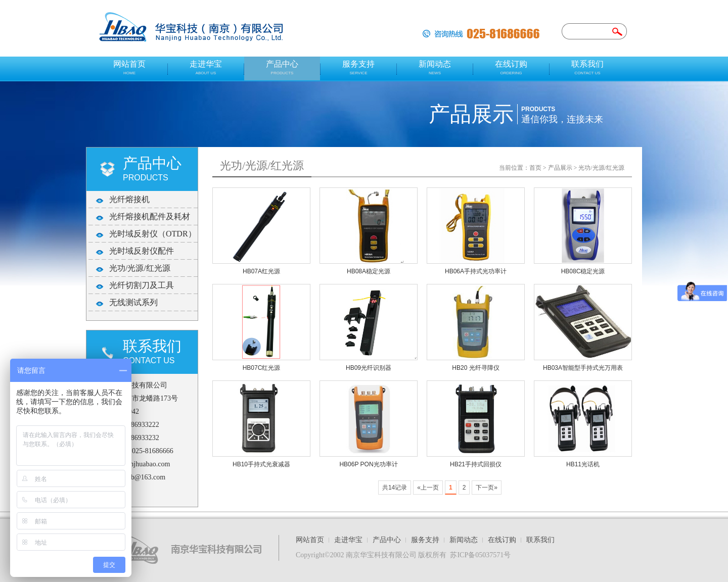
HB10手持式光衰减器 (261, 464)
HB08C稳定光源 (583, 271)
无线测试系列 (133, 302)
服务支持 (358, 67)
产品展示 (560, 168)
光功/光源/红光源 (140, 268)
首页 (535, 168)
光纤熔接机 (129, 199)
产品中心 (282, 67)
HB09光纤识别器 (369, 368)
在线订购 (511, 67)
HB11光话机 (583, 464)
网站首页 (129, 67)
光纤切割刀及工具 (142, 285)
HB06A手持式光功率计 (476, 271)
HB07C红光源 (262, 368)
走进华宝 (206, 67)
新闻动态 (435, 67)
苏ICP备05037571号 (480, 555)
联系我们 (587, 67)
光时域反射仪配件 (142, 251)
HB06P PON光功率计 (368, 464)
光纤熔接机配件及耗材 (150, 216)
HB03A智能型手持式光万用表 (583, 368)
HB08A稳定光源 (369, 271)
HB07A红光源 (261, 271)
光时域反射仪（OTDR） (153, 234)
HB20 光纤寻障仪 (475, 368)
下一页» (487, 488)
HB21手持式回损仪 (476, 464)
